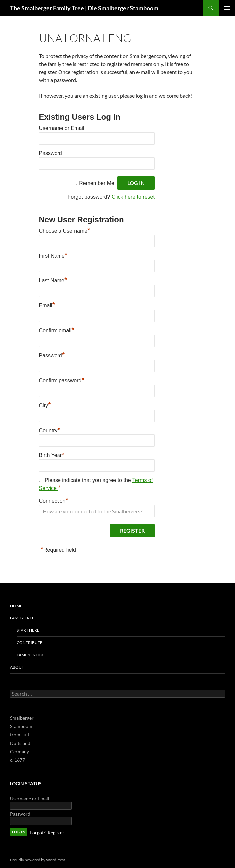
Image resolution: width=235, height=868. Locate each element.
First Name (53, 255)
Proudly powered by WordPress (38, 860)
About (17, 667)
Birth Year (52, 454)
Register (56, 833)
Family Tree (22, 618)
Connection (54, 500)
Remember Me (97, 183)
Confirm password (62, 380)
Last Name (53, 280)
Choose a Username (65, 230)
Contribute (29, 643)
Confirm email (57, 330)
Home (16, 606)
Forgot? (38, 833)
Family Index (30, 655)
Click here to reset (133, 197)
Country (50, 430)
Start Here (28, 630)
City (45, 405)
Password (51, 153)
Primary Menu (227, 8)
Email (47, 305)
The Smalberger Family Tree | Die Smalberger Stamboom (84, 8)
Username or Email (62, 128)
